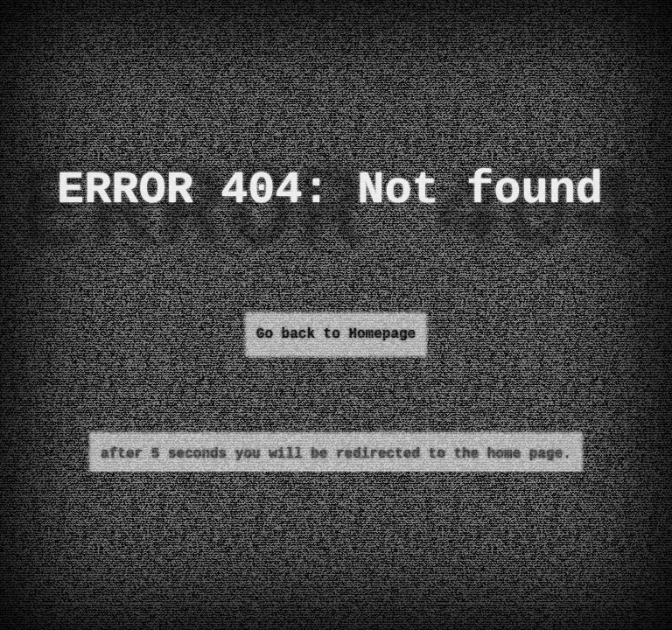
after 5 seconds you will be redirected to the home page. (336, 454)
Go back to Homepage (336, 334)
